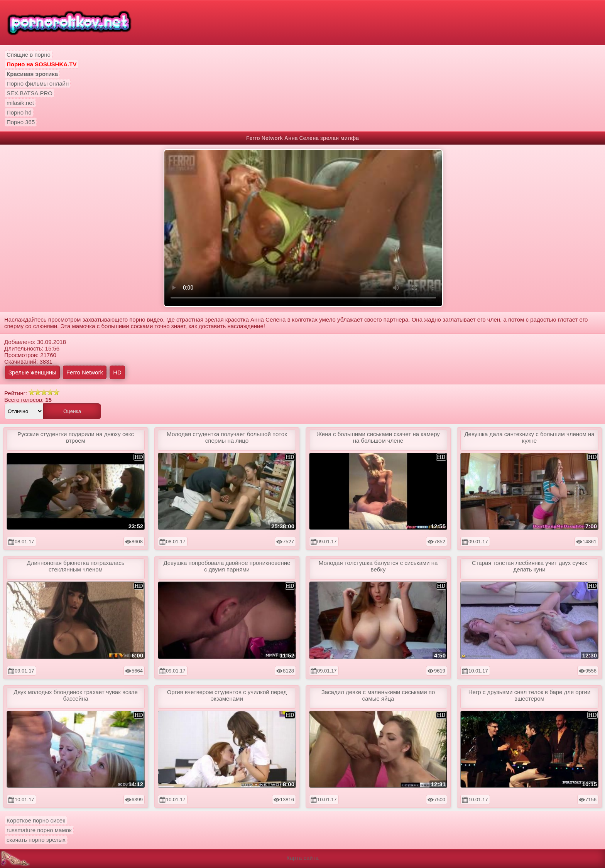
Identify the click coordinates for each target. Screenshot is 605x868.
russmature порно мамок (39, 830)
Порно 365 (21, 122)
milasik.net (20, 103)
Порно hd (19, 112)
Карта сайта (302, 858)
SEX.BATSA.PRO (30, 93)
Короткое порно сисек (36, 820)
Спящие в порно (29, 55)
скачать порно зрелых (36, 840)
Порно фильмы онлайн (38, 83)
